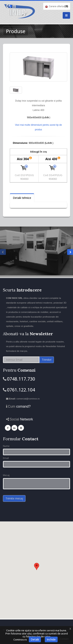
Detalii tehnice (22, 198)
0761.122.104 (21, 390)
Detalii (35, 639)
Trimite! (47, 360)
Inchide (51, 639)
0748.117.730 (21, 379)
